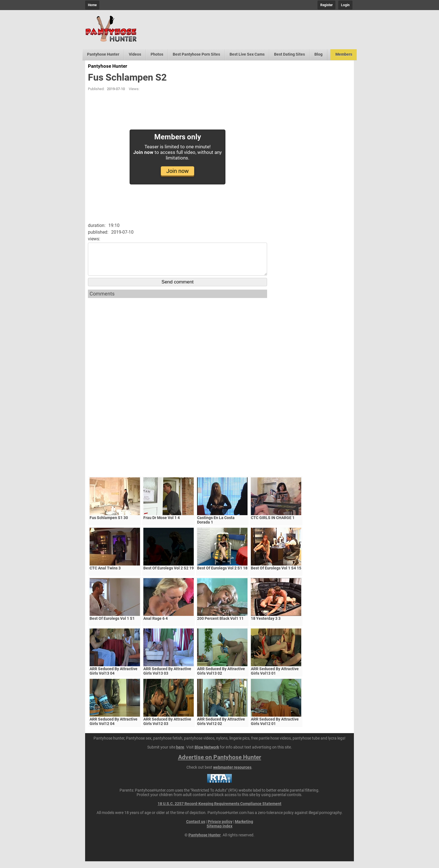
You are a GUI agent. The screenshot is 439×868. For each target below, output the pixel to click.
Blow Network (207, 754)
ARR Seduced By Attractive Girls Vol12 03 (167, 728)
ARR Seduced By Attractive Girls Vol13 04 (114, 678)
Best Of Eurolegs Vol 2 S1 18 (222, 575)
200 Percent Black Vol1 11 (220, 625)
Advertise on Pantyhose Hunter (220, 764)
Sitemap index (219, 833)
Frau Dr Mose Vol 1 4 (162, 524)
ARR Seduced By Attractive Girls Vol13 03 (167, 678)
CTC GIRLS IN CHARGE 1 (273, 524)
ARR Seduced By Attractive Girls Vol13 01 (275, 678)
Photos (157, 54)
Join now (178, 171)
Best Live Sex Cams (247, 54)
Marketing (244, 828)
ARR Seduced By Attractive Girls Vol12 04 (114, 728)
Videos (135, 54)
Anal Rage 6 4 (156, 625)
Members (344, 54)
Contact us (196, 828)
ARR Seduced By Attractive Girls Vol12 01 (275, 728)
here (180, 754)
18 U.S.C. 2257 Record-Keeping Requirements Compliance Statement (219, 810)
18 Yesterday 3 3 (266, 625)
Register (326, 5)
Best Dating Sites (289, 54)
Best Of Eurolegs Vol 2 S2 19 (169, 575)
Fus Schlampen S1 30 (109, 524)
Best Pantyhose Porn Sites (196, 54)
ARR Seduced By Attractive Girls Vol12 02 (221, 728)
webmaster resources (232, 774)
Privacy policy (220, 828)
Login (345, 5)
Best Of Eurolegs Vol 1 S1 (112, 625)
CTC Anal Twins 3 (105, 575)
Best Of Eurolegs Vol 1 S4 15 (276, 575)
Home (92, 5)
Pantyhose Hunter (103, 54)
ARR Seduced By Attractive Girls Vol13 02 (221, 678)
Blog (318, 54)
